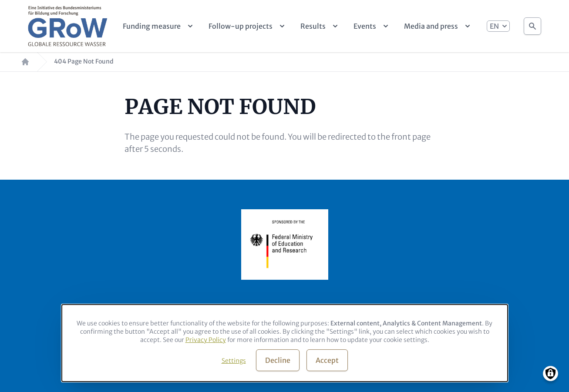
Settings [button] (234, 361)
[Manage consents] (550, 374)
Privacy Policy (206, 340)
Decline (278, 360)
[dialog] (285, 343)
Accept (327, 360)
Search (532, 24)
